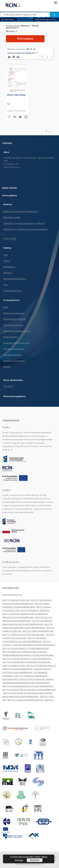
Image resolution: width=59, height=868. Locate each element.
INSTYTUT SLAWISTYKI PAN (14, 665)
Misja (6, 307)
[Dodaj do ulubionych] (9, 117)
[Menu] (55, 3)
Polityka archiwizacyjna (14, 349)
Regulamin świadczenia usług (16, 343)
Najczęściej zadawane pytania (17, 331)
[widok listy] (18, 57)
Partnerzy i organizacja (14, 313)
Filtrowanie (25, 39)
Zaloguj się (8, 386)
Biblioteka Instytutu (12, 217)
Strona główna (10, 195)
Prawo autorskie (11, 337)
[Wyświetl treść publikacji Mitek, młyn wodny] (20, 117)
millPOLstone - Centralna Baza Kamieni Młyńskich (25, 229)
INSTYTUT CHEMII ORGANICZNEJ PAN (38, 631)
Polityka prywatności (13, 355)
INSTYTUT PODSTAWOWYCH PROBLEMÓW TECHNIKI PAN (26, 662)
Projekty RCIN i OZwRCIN (14, 319)
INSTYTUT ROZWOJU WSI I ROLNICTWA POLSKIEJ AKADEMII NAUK (29, 690)
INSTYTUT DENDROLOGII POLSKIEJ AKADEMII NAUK (24, 634)
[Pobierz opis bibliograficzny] (14, 117)
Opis (5, 285)
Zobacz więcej (10, 238)
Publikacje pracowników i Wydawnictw (21, 211)
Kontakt (7, 367)
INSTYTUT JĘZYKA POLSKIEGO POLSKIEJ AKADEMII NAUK (26, 648)
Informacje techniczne (13, 325)
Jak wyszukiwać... (8, 19)
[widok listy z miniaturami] (13, 57)
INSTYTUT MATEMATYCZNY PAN (16, 600)
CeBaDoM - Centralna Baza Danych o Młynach (24, 223)
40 (31, 49)
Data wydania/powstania (15, 279)
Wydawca (8, 273)
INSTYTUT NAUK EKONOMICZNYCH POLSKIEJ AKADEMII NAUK (28, 686)
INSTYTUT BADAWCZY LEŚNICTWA (35, 610)
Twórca (7, 261)
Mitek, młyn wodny (16, 95)
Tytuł (6, 255)
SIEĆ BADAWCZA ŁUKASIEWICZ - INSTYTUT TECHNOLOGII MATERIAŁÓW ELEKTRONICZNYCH (25, 676)
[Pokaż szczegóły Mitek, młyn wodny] (25, 117)
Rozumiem (35, 860)
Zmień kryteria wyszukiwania (46, 19)
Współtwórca (9, 267)
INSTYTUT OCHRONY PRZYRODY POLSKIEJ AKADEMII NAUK (27, 659)
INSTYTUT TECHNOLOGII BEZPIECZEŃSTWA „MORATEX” (30, 700)
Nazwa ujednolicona (13, 291)
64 (34, 49)
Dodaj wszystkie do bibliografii (23, 53)
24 (27, 49)
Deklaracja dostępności (14, 361)
